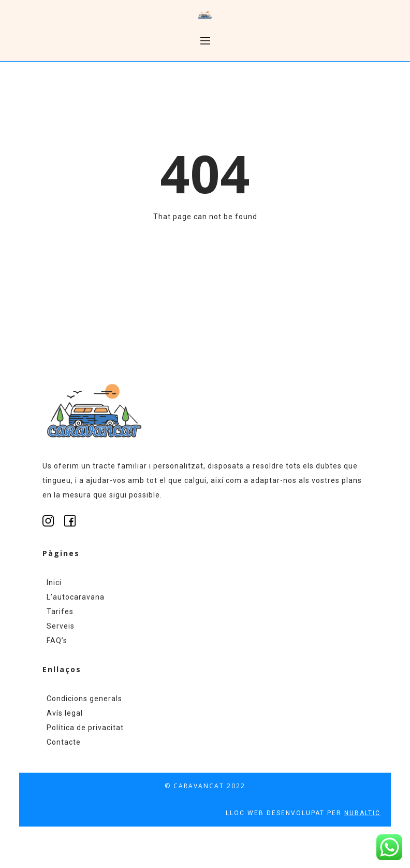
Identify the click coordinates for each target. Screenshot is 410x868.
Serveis (61, 626)
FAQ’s (57, 641)
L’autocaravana (76, 597)
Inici (54, 582)
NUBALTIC (362, 813)
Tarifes (60, 611)
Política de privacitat (85, 728)
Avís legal (65, 713)
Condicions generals (84, 699)
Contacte (64, 742)
